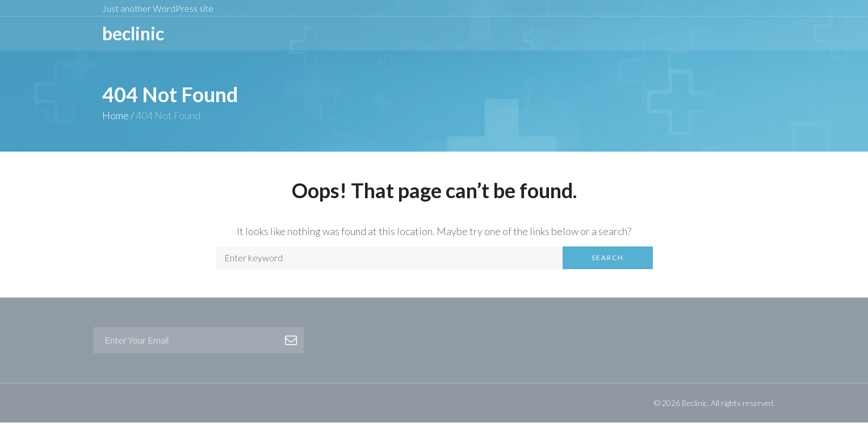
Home (116, 120)
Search (608, 262)
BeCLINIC (133, 35)
